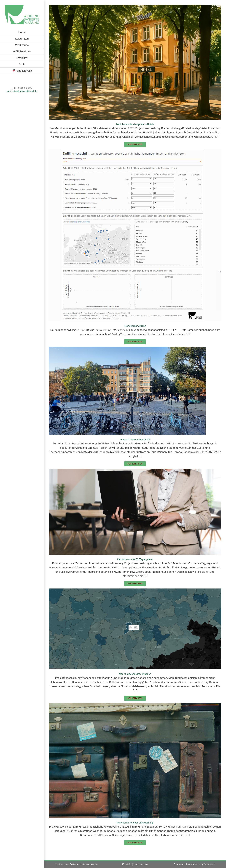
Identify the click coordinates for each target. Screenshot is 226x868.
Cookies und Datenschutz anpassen (76, 864)
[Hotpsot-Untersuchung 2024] (127, 349)
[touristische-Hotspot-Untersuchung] (135, 705)
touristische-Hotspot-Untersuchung (135, 823)
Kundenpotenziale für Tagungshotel (135, 559)
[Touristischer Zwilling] (135, 151)
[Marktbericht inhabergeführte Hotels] (135, 7)
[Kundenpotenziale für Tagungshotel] (135, 471)
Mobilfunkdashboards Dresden (135, 674)
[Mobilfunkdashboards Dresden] (135, 591)
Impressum (141, 864)
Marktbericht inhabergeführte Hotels (135, 124)
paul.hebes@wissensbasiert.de (22, 91)
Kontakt (127, 864)
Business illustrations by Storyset (194, 864)
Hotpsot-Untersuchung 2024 (135, 439)
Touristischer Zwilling (135, 326)
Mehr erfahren (135, 144)
